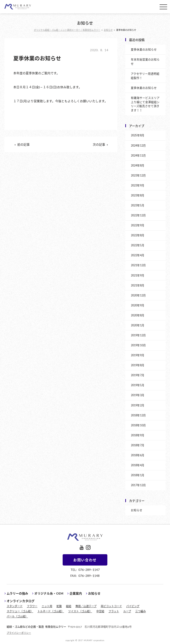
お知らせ (137, 510)
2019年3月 (138, 395)
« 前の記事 (22, 144)
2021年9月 (138, 275)
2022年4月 (138, 255)
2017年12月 (138, 485)
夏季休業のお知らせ (144, 49)
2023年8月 (138, 195)
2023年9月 (138, 185)
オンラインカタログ (21, 601)
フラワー (32, 606)
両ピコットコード (111, 606)
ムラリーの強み (17, 593)
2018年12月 (138, 415)
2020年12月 (138, 295)
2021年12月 (138, 265)
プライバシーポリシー (19, 633)
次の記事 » (100, 144)
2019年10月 (138, 345)
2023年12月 (138, 175)
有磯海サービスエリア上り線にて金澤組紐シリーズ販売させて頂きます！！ (145, 104)
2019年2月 (138, 405)
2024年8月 (138, 165)
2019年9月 (138, 355)
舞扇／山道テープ (86, 606)
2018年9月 (138, 435)
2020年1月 (138, 325)
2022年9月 (138, 225)
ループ (127, 611)
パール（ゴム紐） (17, 616)
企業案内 (76, 593)
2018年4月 (138, 465)
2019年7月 (138, 375)
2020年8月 (138, 315)
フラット (114, 611)
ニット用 (47, 606)
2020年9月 (138, 305)
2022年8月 (138, 235)
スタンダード (15, 606)
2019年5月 (138, 385)
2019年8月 (138, 365)
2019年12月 (138, 335)
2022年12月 (138, 215)
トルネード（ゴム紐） (51, 611)
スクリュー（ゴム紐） (20, 611)
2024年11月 (138, 155)
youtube (82, 547)
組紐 (69, 606)
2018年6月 (138, 455)
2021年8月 (138, 285)
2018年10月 (138, 425)
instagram (88, 547)
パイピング (133, 606)
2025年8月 (138, 135)
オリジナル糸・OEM (49, 593)
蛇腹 (59, 606)
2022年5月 (138, 245)
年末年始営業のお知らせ (145, 61)
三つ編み (141, 611)
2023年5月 (138, 205)
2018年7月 (138, 445)
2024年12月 (138, 145)
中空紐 (100, 611)
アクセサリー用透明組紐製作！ (145, 76)
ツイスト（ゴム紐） (80, 611)
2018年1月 (138, 475)
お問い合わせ (85, 560)
